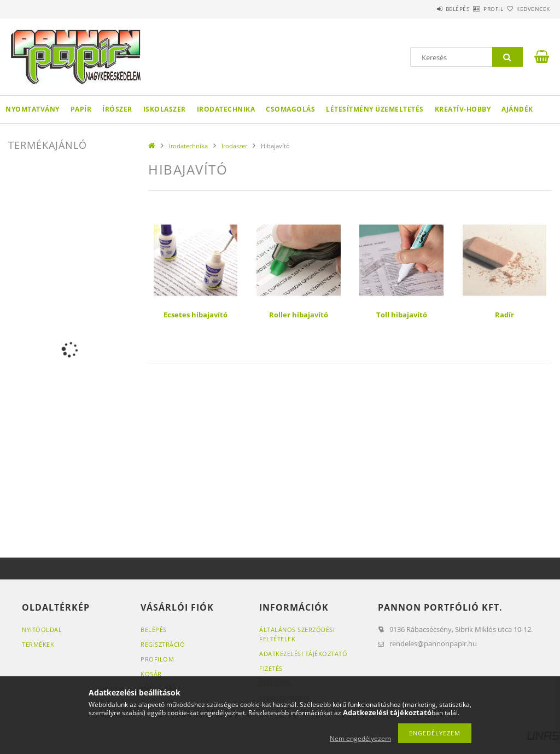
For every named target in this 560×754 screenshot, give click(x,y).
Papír (81, 109)
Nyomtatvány (33, 109)
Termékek (38, 644)
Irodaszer (234, 146)
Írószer (117, 109)
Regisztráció (163, 644)
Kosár (151, 674)
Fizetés (271, 668)
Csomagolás (290, 109)
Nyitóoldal (42, 630)
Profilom (157, 659)
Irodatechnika (226, 109)
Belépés (425, 9)
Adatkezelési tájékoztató (303, 654)
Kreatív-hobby (463, 109)
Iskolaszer (165, 109)
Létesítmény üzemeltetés (375, 109)
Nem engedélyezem (360, 738)
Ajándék (517, 109)
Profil (474, 9)
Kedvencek (527, 9)
